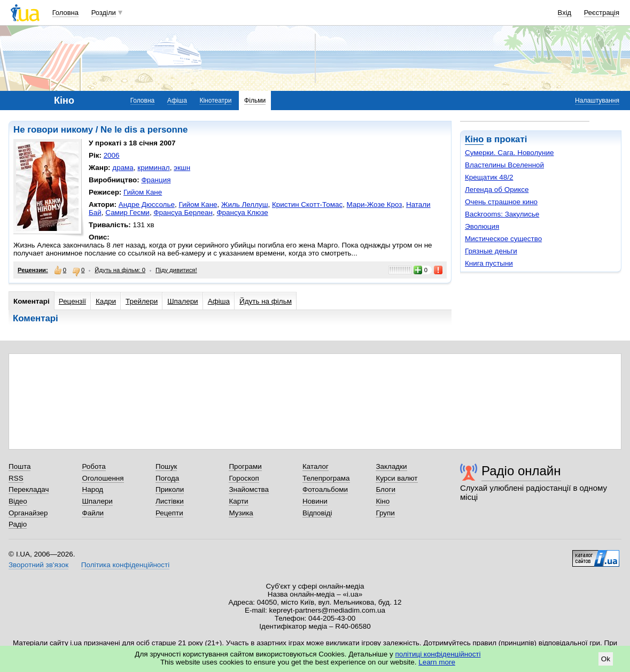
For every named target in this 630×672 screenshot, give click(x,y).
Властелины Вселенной (504, 165)
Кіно (474, 139)
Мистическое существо (503, 239)
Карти (238, 501)
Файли (93, 513)
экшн (182, 168)
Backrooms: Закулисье (502, 214)
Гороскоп (244, 478)
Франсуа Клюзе (242, 213)
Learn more (437, 662)
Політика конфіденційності (125, 565)
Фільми (255, 101)
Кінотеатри (215, 101)
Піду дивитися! (176, 270)
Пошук (166, 466)
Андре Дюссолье (147, 204)
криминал (153, 168)
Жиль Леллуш (245, 204)
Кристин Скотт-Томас (307, 204)
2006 (112, 155)
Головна (65, 13)
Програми (245, 466)
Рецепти (169, 513)
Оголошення (103, 478)
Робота (94, 466)
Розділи (104, 13)
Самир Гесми (127, 213)
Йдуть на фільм (266, 301)
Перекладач (29, 489)
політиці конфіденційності (438, 654)
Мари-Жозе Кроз (375, 204)
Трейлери (142, 301)
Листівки (170, 501)
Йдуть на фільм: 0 (120, 270)
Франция (156, 180)
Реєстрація (602, 13)
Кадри (106, 301)
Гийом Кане (143, 192)
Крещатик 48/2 (489, 177)
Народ (92, 489)
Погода (167, 478)
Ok (606, 659)
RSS (16, 478)
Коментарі (32, 301)
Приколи (170, 489)
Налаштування (597, 101)
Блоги (386, 489)
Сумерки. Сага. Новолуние (510, 153)
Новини (315, 501)
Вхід (565, 13)
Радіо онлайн (521, 471)
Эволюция (482, 226)
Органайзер (28, 513)
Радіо (18, 524)
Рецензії (72, 301)
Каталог (316, 466)
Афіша (177, 101)
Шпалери (182, 301)
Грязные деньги (491, 251)
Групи (385, 513)
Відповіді (317, 513)
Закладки (391, 466)
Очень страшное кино (501, 202)
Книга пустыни (489, 263)
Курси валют (396, 478)
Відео (18, 501)
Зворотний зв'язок (38, 565)
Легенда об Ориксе (497, 190)
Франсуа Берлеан (183, 213)
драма (123, 168)
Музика (241, 513)
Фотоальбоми (325, 489)
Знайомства (249, 489)
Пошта (20, 466)
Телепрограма (326, 478)
